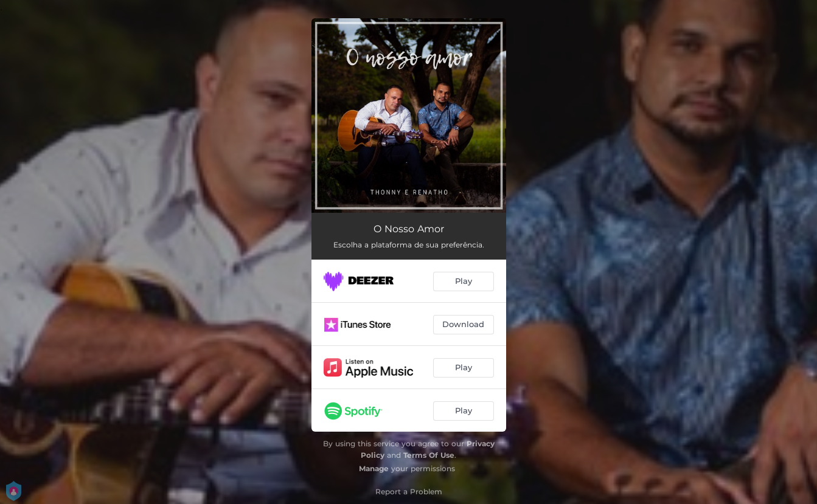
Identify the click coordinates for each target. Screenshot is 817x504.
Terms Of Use (429, 455)
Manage (374, 468)
